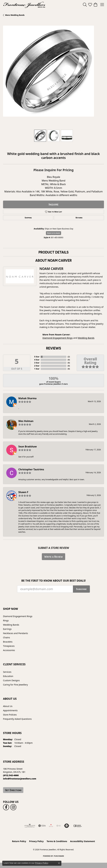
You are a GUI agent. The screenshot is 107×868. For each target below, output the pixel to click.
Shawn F (23, 492)
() (69, 357)
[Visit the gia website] (42, 826)
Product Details (54, 252)
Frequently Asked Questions (17, 719)
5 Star (37, 357)
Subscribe (81, 589)
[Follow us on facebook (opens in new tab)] (6, 807)
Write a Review (54, 557)
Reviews (54, 348)
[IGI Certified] (59, 826)
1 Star (37, 369)
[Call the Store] (11, 775)
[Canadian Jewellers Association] (78, 826)
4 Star (37, 360)
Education (8, 676)
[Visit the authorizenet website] (67, 826)
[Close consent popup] (59, 863)
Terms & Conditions (57, 841)
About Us (8, 706)
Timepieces (9, 646)
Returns (79, 218)
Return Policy (19, 841)
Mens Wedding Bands (15, 15)
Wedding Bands (86, 338)
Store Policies (10, 715)
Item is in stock (54, 233)
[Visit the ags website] (30, 826)
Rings (6, 620)
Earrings (7, 629)
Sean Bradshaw (28, 447)
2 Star (37, 366)
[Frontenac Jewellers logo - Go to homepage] (24, 5)
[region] (54, 76)
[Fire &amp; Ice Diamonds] (51, 826)
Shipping (28, 218)
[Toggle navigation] (102, 5)
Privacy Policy (36, 841)
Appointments (10, 710)
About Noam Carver (54, 260)
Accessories (9, 650)
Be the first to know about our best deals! (54, 581)
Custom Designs (11, 680)
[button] (85, 5)
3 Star (37, 363)
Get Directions (13, 790)
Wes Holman (26, 421)
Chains (7, 637)
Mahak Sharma (27, 398)
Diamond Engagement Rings (58, 338)
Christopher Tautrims (31, 469)
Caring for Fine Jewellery (15, 685)
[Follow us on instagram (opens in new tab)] (13, 807)
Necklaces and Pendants (15, 633)
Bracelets (8, 642)
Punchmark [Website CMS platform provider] (59, 856)
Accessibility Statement (83, 841)
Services (7, 672)
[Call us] (20, 779)
